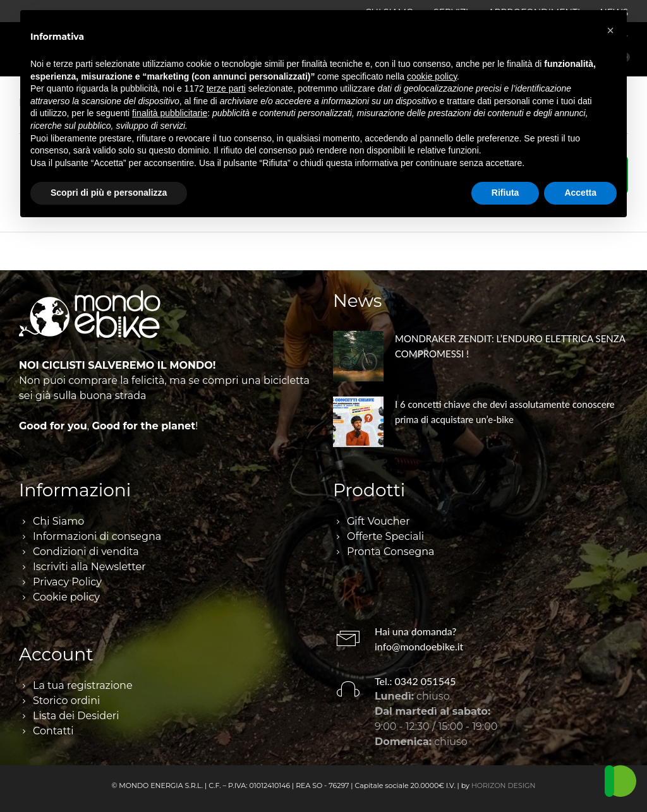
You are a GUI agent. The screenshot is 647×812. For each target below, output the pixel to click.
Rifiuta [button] (505, 193)
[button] (610, 30)
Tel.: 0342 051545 (415, 681)
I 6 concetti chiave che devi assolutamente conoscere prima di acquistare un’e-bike (505, 412)
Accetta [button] (580, 193)
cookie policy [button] (432, 76)
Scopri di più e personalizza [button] (109, 193)
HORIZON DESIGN (504, 785)
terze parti (226, 88)
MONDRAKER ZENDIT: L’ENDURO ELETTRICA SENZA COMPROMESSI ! (510, 346)
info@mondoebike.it (419, 646)
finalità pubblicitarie (170, 113)
